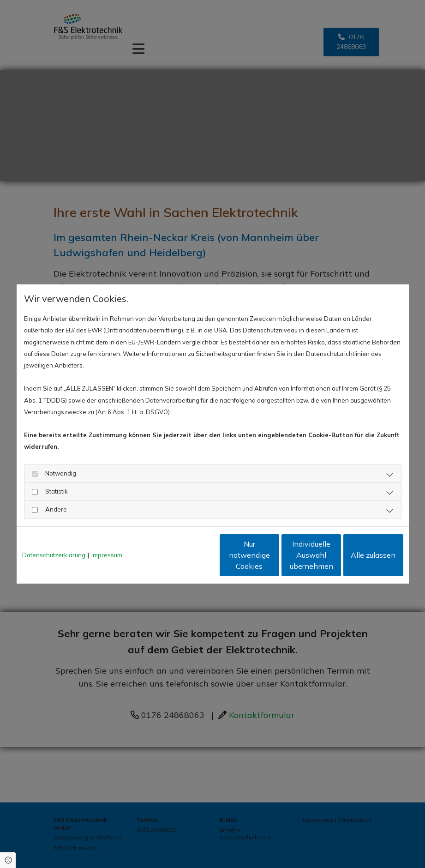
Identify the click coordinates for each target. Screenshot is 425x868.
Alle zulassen (361, 555)
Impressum (107, 555)
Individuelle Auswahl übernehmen (273, 555)
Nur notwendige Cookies (185, 555)
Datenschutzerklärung (54, 555)
